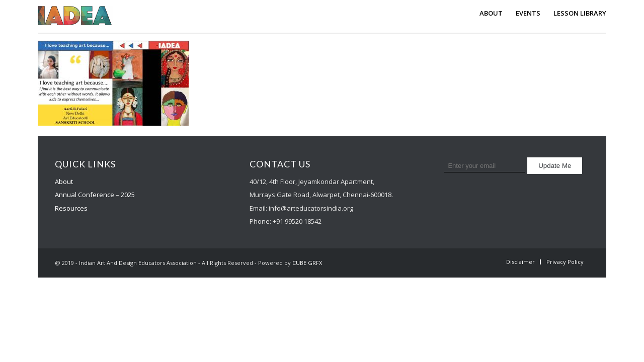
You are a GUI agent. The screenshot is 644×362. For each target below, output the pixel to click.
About (64, 182)
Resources (71, 208)
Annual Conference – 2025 (95, 195)
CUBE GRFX (307, 263)
